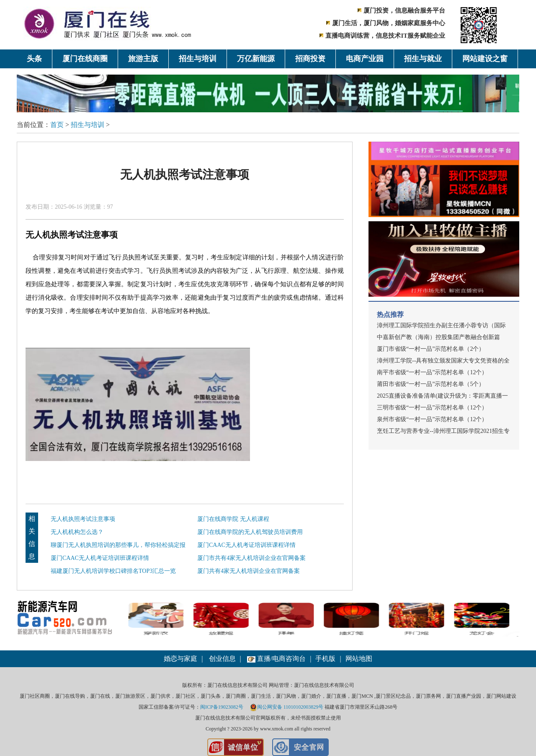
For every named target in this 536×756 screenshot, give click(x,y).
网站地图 (359, 659)
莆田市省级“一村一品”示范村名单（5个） (431, 384)
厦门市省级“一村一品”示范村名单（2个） (431, 349)
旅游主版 (143, 59)
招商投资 (310, 59)
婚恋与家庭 (180, 659)
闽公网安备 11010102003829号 (287, 707)
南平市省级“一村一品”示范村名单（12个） (432, 372)
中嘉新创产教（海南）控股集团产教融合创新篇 (438, 337)
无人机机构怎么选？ (77, 532)
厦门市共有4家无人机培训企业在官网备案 (251, 558)
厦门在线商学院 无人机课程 (233, 519)
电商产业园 (365, 59)
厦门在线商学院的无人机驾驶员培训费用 (250, 532)
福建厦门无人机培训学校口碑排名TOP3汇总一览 (113, 571)
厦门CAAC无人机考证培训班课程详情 (246, 545)
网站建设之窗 (485, 59)
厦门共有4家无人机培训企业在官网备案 (249, 571)
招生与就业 (423, 59)
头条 (34, 59)
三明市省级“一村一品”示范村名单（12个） (432, 408)
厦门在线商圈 (85, 59)
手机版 (325, 659)
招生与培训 (198, 59)
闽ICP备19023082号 (222, 707)
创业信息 (222, 659)
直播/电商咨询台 (276, 659)
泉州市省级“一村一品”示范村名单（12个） (432, 419)
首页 (57, 125)
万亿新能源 (256, 59)
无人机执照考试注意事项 (83, 519)
